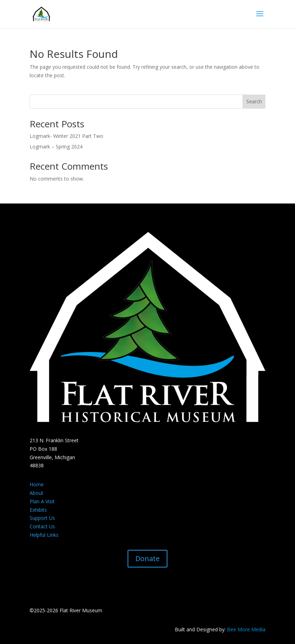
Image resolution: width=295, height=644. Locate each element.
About (36, 493)
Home (37, 484)
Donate (147, 558)
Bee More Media (246, 629)
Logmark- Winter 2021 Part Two (66, 136)
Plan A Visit (42, 501)
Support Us (42, 518)
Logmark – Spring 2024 (56, 147)
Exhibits (38, 510)
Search (254, 101)
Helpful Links (44, 535)
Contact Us (42, 526)
